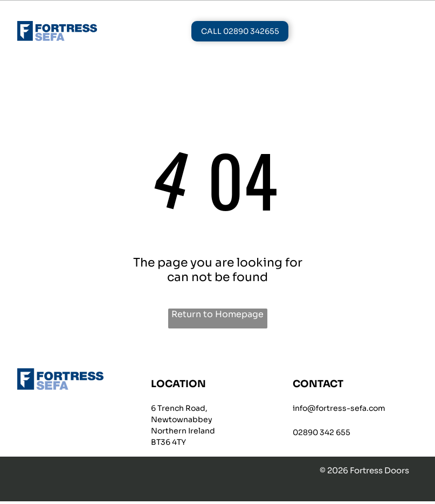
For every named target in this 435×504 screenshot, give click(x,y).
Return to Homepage (217, 316)
